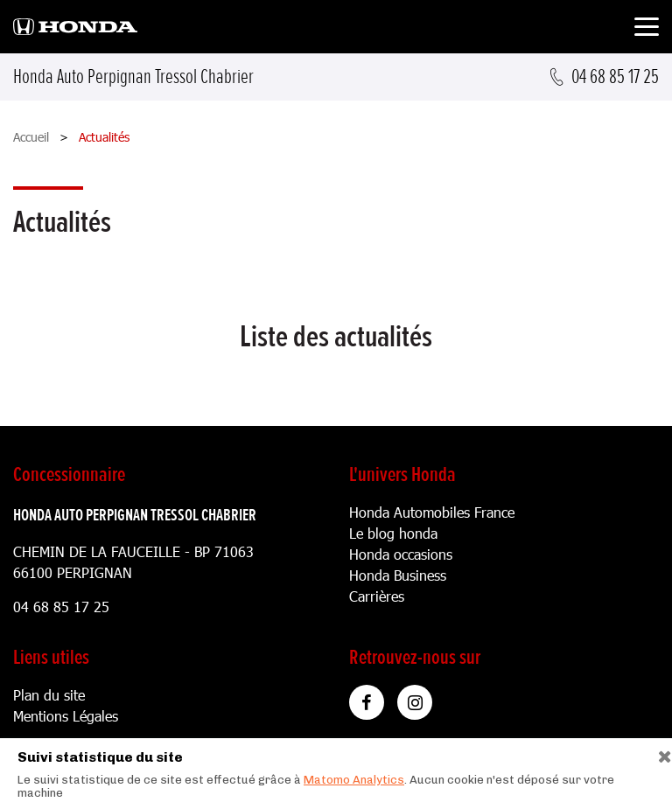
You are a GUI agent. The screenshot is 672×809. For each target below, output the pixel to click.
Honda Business (398, 575)
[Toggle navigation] (647, 29)
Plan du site (49, 695)
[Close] (658, 753)
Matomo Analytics (354, 780)
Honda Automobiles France (432, 512)
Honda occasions (401, 554)
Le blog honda (393, 533)
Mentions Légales (66, 716)
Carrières (377, 596)
